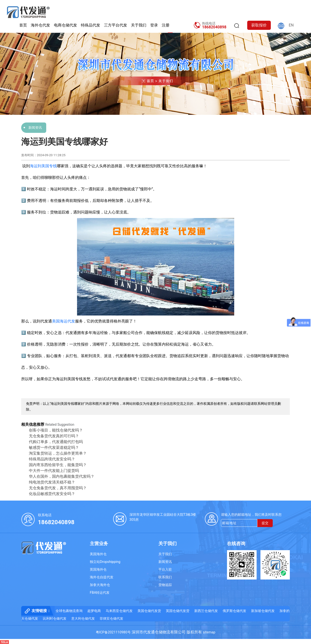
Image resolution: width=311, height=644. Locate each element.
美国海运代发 (64, 321)
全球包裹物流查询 (69, 611)
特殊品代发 (91, 25)
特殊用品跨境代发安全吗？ (52, 459)
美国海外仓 (98, 554)
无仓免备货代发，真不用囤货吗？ (58, 488)
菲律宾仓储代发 (111, 619)
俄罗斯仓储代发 (234, 611)
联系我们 (165, 577)
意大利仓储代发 (83, 619)
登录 (154, 25)
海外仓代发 (40, 25)
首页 (23, 25)
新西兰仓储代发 (206, 611)
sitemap (209, 632)
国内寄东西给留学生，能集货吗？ (58, 465)
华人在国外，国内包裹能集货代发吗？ (62, 476)
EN (291, 25)
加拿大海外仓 (100, 585)
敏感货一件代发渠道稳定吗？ (54, 448)
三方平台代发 (116, 25)
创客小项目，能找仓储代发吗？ (56, 430)
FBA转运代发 (100, 593)
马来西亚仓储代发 (119, 611)
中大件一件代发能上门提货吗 (54, 471)
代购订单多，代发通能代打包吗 (56, 442)
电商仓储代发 (65, 25)
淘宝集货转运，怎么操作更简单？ (58, 453)
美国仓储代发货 (149, 611)
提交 (265, 523)
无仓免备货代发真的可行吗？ (54, 436)
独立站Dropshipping (105, 562)
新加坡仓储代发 (263, 611)
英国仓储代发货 (178, 611)
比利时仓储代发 (55, 619)
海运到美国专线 (43, 166)
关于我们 (139, 25)
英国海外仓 (98, 570)
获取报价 (259, 25)
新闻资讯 (35, 128)
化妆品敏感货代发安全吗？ (52, 494)
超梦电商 (94, 611)
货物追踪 (165, 585)
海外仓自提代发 (102, 577)
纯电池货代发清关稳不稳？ (52, 482)
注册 (166, 25)
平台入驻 (165, 570)
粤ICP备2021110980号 (113, 632)
